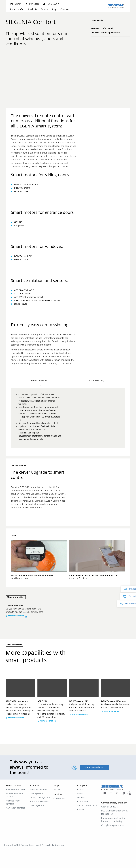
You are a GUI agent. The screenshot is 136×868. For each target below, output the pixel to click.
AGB (16, 845)
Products (33, 9)
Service (44, 9)
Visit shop (58, 790)
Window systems (38, 790)
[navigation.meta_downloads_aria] (32, 4)
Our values (83, 802)
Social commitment (87, 806)
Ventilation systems (39, 802)
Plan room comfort (15, 808)
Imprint (8, 845)
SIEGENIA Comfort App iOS (110, 29)
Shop (54, 9)
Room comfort (17, 9)
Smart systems (37, 806)
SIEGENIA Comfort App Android (110, 33)
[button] (51, 4)
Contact (81, 790)
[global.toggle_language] (16, 4)
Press (80, 794)
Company (65, 9)
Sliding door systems (40, 798)
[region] (68, 412)
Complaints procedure (112, 825)
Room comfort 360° (16, 790)
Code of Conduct (110, 807)
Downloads (59, 799)
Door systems (36, 794)
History (81, 798)
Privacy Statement (30, 845)
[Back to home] (116, 6)
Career (81, 810)
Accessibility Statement (54, 845)
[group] (68, 418)
